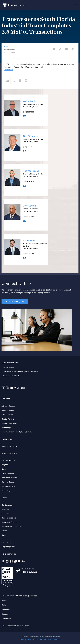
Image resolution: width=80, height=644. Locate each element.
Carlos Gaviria (30, 241)
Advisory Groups (8, 406)
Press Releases (8, 473)
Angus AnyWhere (9, 547)
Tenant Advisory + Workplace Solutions (17, 432)
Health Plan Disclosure (42, 640)
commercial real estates (12, 376)
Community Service (9, 522)
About (4, 498)
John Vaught (29, 206)
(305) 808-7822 (28, 216)
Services (6, 399)
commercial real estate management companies (20, 372)
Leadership (6, 514)
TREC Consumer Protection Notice (15, 626)
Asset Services (7, 415)
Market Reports (9, 446)
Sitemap (56, 640)
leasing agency (8, 367)
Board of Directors (9, 518)
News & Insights (9, 453)
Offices (4, 531)
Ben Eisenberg (31, 136)
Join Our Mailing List (15, 302)
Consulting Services (9, 423)
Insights (5, 465)
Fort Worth (6, 610)
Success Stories (8, 482)
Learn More (9, 70)
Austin (4, 600)
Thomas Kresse (31, 171)
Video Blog (6, 491)
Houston (5, 614)
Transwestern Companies (12, 527)
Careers (5, 535)
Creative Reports (8, 460)
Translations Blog (8, 486)
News (6, 47)
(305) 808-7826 (28, 147)
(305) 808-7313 (28, 254)
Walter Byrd (29, 101)
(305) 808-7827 (28, 182)
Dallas (4, 605)
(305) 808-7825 (28, 112)
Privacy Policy (26, 640)
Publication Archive (9, 478)
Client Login (6, 542)
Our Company (7, 505)
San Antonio (6, 619)
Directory (5, 509)
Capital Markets (8, 419)
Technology (6, 428)
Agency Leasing (8, 410)
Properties (7, 439)
